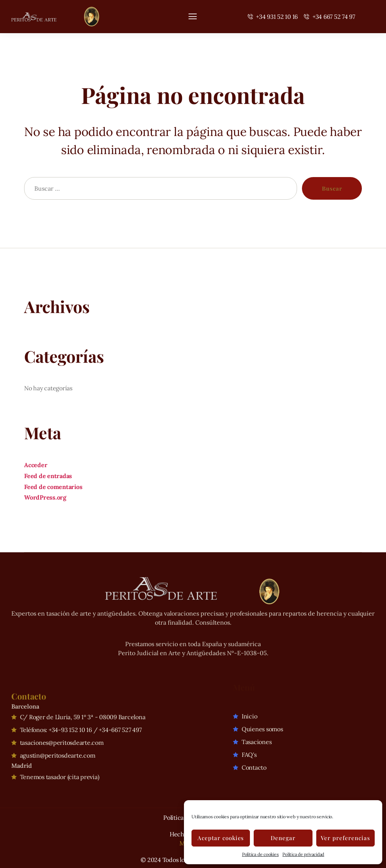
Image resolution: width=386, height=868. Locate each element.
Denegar (283, 838)
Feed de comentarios (53, 487)
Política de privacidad (303, 854)
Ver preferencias (346, 838)
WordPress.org (45, 497)
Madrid (22, 756)
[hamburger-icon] (193, 16)
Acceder (36, 465)
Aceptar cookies (221, 838)
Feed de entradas (48, 476)
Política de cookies (260, 854)
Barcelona (25, 698)
